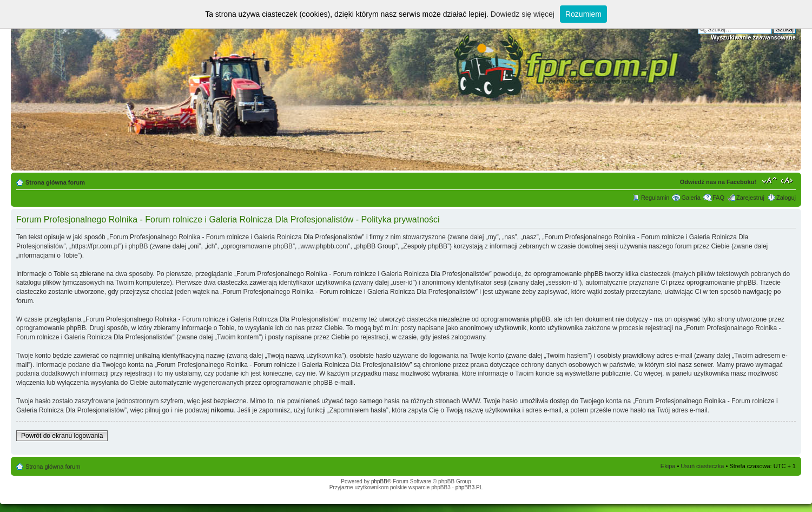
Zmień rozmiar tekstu (770, 180)
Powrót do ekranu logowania (62, 436)
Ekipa (668, 466)
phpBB (379, 481)
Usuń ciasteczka (702, 466)
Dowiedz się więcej (523, 14)
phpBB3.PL (469, 487)
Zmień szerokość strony (788, 180)
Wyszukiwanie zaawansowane (753, 37)
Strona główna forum (55, 182)
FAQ (718, 198)
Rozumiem (583, 14)
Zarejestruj (750, 198)
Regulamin (655, 198)
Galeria (691, 198)
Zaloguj (786, 198)
